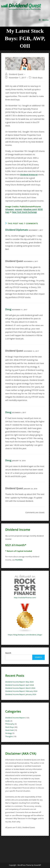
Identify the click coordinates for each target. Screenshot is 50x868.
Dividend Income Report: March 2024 (20, 688)
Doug (8, 309)
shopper (10, 209)
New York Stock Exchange (24, 212)
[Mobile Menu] (44, 20)
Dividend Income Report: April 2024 (19, 685)
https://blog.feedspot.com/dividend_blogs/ (25, 635)
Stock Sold (9, 730)
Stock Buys (37, 78)
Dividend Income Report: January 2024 (21, 694)
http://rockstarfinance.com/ (25, 597)
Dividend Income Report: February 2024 (21, 691)
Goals (7, 721)
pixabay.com (30, 209)
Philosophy (10, 724)
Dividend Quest (16, 74)
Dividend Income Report (15, 718)
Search (8, 653)
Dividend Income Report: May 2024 (19, 682)
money (18, 209)
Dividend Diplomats (17, 230)
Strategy (9, 733)
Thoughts (9, 736)
